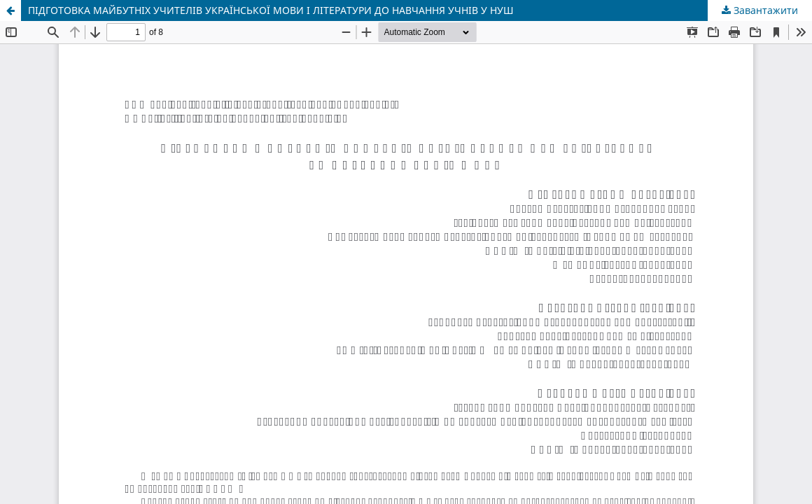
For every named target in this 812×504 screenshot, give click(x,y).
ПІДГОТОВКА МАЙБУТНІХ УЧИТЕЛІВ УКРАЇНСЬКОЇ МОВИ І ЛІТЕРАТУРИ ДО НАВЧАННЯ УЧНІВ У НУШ (271, 10)
